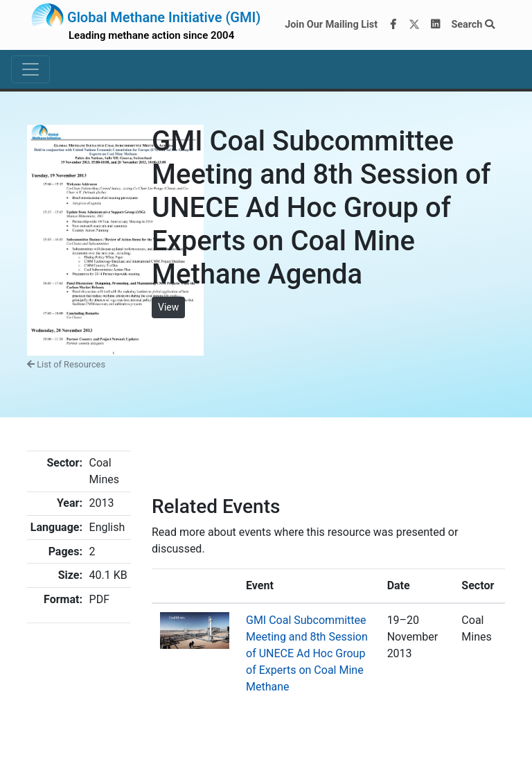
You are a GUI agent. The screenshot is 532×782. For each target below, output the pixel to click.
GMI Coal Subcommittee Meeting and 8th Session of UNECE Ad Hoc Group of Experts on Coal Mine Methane (307, 653)
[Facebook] (393, 25)
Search (473, 25)
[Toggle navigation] (30, 69)
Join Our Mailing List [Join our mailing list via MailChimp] (331, 25)
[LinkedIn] (436, 25)
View (168, 307)
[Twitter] (414, 25)
